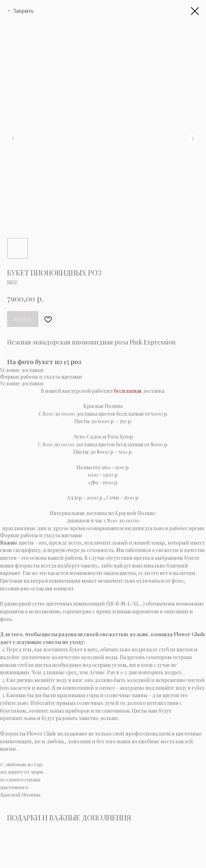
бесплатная (128, 391)
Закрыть (24, 11)
